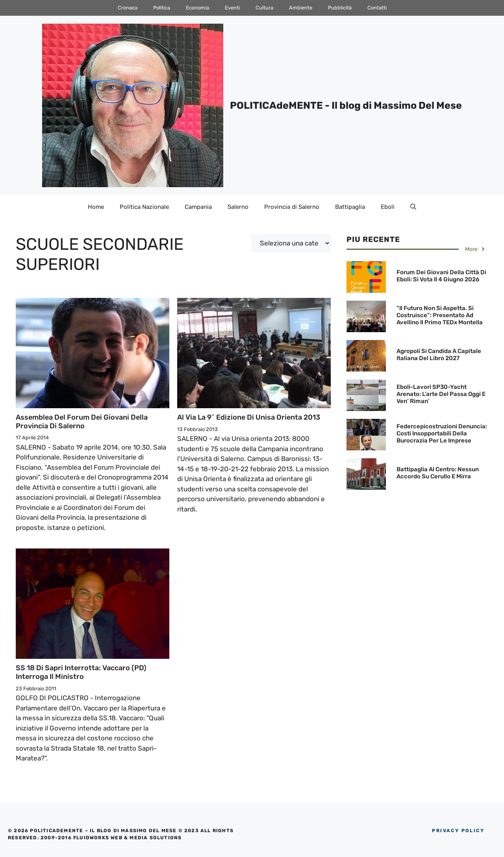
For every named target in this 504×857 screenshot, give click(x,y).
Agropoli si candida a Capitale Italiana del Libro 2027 (439, 355)
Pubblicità (340, 8)
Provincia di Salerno (292, 207)
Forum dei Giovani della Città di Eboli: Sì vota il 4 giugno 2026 (441, 276)
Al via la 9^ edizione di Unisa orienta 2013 (249, 417)
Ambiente (301, 8)
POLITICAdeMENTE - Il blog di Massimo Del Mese (346, 105)
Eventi (232, 8)
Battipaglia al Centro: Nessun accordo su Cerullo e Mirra (438, 473)
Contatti (377, 8)
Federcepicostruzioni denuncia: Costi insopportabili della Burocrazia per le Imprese (442, 433)
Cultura (264, 8)
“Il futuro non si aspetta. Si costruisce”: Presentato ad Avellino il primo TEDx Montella (440, 315)
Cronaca (128, 8)
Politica (162, 8)
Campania (198, 207)
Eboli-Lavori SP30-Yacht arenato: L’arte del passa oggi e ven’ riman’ (441, 394)
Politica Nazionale (144, 207)
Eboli (388, 207)
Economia (197, 8)
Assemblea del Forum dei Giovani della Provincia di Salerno (82, 422)
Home (96, 207)
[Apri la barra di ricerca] (413, 207)
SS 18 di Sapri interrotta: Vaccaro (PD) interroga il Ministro (81, 672)
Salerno (238, 207)
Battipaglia (350, 207)
